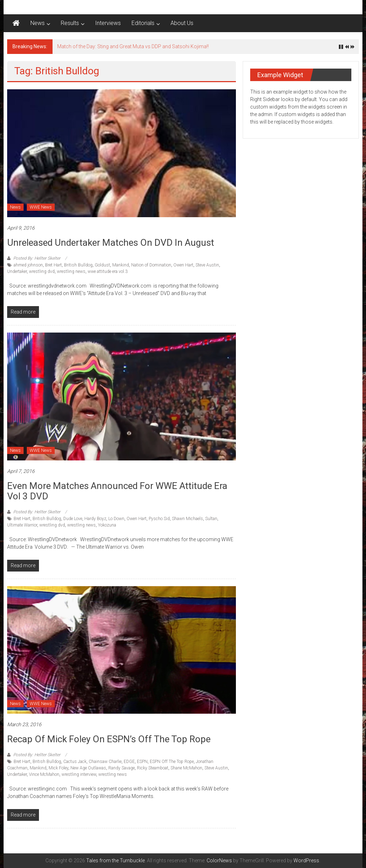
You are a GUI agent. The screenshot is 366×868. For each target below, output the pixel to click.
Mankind (121, 265)
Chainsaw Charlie (105, 762)
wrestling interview (79, 774)
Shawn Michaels (187, 519)
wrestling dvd (42, 271)
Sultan (211, 519)
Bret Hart (53, 265)
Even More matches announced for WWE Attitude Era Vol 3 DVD (117, 491)
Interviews (108, 23)
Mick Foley (58, 768)
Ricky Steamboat (153, 768)
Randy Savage (122, 768)
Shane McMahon (186, 768)
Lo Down (116, 519)
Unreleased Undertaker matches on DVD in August (111, 243)
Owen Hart (183, 265)
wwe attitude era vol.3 (108, 271)
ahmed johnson (28, 265)
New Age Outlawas (88, 768)
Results (70, 23)
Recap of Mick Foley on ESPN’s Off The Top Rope (109, 739)
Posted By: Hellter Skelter (37, 258)
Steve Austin (207, 265)
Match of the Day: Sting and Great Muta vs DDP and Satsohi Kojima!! (133, 46)
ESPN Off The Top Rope (172, 762)
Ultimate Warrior (22, 525)
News (38, 23)
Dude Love (73, 519)
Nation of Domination (151, 265)
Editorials (143, 23)
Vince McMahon (44, 774)
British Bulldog (78, 265)
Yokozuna (107, 525)
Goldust (102, 265)
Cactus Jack (75, 762)
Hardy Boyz (95, 519)
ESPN (142, 762)
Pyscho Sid (159, 519)
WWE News (41, 207)
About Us (182, 23)
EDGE (129, 762)
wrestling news (71, 271)
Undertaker (17, 271)
